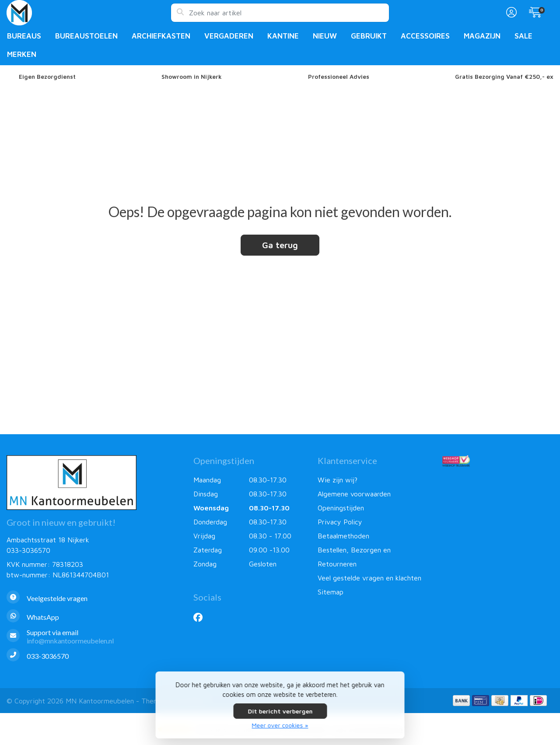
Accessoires (425, 36)
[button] (510, 13)
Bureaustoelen (86, 36)
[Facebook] (201, 617)
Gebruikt (369, 36)
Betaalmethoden (343, 536)
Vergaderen (229, 36)
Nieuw (325, 36)
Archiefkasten (161, 36)
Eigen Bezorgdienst (47, 77)
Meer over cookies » (280, 725)
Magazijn (482, 36)
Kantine (283, 36)
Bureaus (24, 36)
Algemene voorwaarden (354, 494)
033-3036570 (28, 550)
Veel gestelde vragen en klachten (369, 578)
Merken (22, 54)
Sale (523, 36)
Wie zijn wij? (338, 480)
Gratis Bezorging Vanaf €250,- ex (504, 77)
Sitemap (331, 592)
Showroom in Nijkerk (192, 77)
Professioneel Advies (339, 77)
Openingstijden (341, 508)
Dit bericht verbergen (280, 711)
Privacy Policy (340, 522)
